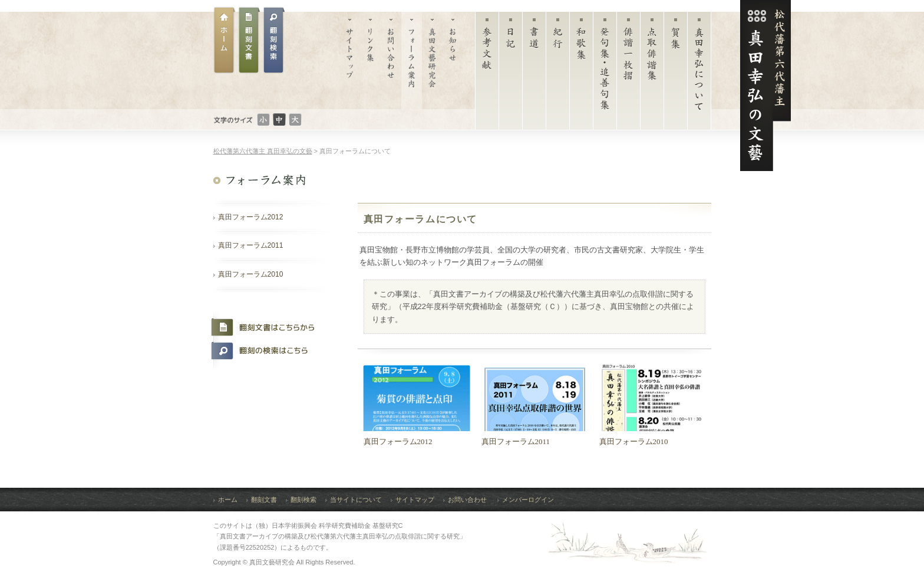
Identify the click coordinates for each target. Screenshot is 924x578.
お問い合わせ (391, 60)
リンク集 (370, 60)
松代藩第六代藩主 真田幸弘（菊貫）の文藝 (765, 86)
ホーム (225, 40)
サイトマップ (350, 60)
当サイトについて (356, 500)
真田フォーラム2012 (251, 217)
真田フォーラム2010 (251, 274)
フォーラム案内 (412, 60)
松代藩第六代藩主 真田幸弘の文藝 (263, 151)
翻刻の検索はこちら (268, 351)
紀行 (558, 74)
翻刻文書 (249, 40)
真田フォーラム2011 (251, 245)
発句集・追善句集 (605, 74)
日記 (511, 74)
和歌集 (581, 74)
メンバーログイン (528, 500)
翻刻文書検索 (274, 40)
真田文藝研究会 (432, 60)
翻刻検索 (303, 500)
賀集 (676, 74)
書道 (534, 74)
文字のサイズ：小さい (263, 120)
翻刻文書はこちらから (268, 327)
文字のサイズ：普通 (279, 120)
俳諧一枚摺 (628, 74)
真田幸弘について (699, 74)
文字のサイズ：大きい (295, 120)
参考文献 (487, 74)
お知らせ (453, 60)
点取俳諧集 (652, 74)
